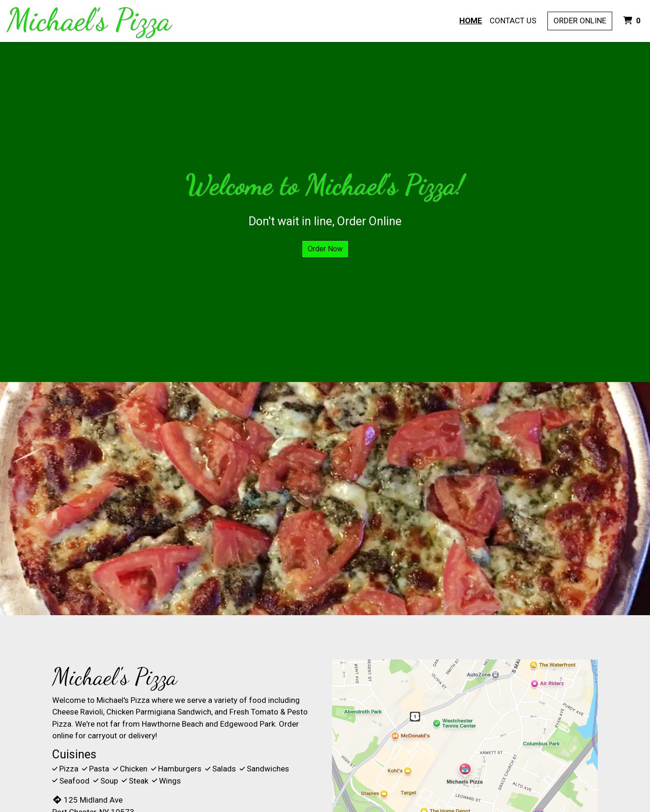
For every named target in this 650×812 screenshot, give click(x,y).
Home (471, 21)
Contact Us (513, 21)
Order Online (580, 21)
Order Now (325, 249)
